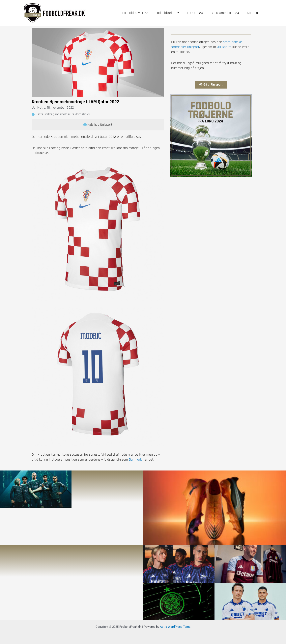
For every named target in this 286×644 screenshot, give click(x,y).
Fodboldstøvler (139, 13)
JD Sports (224, 47)
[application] (149, 13)
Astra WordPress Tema (175, 627)
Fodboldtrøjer (170, 13)
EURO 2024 (197, 13)
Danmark (135, 459)
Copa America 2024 (226, 13)
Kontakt (253, 13)
